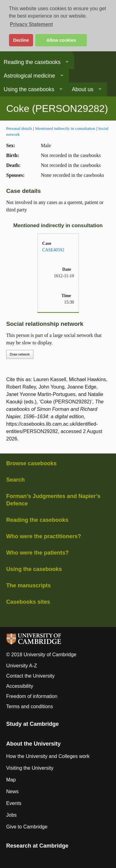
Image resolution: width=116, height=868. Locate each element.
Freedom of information (32, 696)
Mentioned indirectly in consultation (65, 128)
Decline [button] (21, 40)
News (12, 791)
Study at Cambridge (32, 724)
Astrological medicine (29, 76)
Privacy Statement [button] (31, 24)
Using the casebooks (29, 89)
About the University (33, 744)
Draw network (20, 354)
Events (14, 803)
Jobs (11, 815)
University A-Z (22, 666)
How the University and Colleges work (48, 756)
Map (11, 780)
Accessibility (20, 686)
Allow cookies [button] (61, 40)
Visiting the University (30, 768)
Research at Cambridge (37, 846)
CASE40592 (53, 250)
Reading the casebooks (32, 62)
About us (82, 89)
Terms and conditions (30, 706)
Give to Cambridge (27, 827)
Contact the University (30, 676)
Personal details (19, 128)
